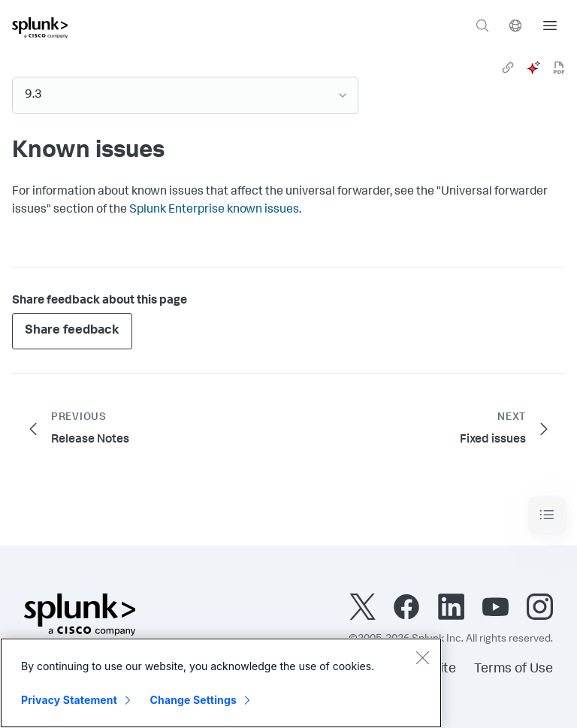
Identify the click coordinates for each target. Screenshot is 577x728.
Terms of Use (514, 669)
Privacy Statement (69, 700)
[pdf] (559, 68)
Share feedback (72, 331)
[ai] (533, 68)
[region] (221, 683)
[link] (508, 68)
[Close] (422, 657)
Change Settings (193, 700)
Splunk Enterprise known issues (214, 210)
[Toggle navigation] (547, 515)
